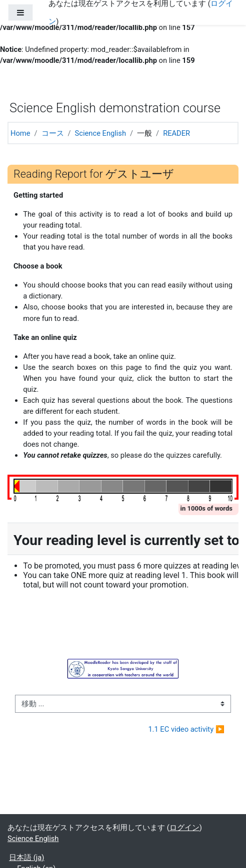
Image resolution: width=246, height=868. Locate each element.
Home (20, 133)
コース (53, 133)
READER (176, 133)
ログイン (184, 828)
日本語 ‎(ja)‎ (26, 858)
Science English (100, 133)
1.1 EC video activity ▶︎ (186, 729)
